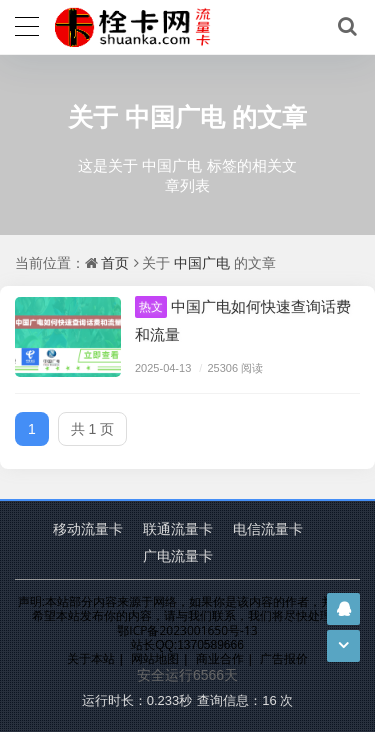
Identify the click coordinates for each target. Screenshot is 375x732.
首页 (115, 262)
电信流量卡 (268, 528)
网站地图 (155, 658)
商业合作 (220, 658)
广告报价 (284, 658)
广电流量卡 (178, 555)
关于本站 (91, 658)
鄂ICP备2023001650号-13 (187, 630)
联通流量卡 (178, 528)
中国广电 (175, 116)
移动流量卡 (88, 528)
